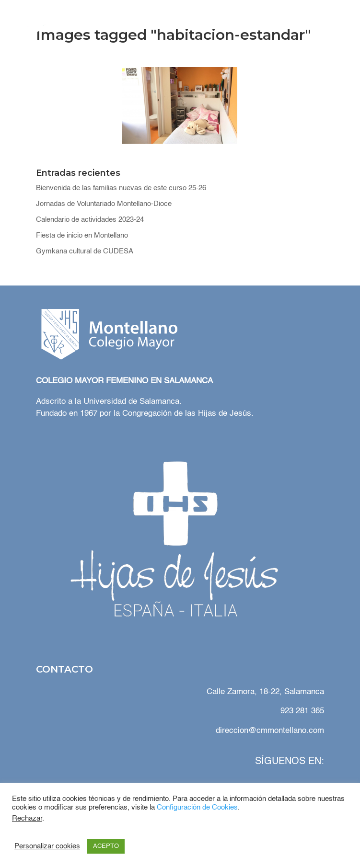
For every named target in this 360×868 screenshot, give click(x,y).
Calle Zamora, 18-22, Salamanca (264, 692)
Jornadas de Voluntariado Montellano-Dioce (104, 204)
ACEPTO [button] (106, 846)
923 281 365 (302, 711)
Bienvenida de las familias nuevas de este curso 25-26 (121, 188)
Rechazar (27, 819)
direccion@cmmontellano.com (270, 731)
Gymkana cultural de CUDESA (85, 251)
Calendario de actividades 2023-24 (90, 220)
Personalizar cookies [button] (47, 846)
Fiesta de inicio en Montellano (82, 235)
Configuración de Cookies (197, 808)
